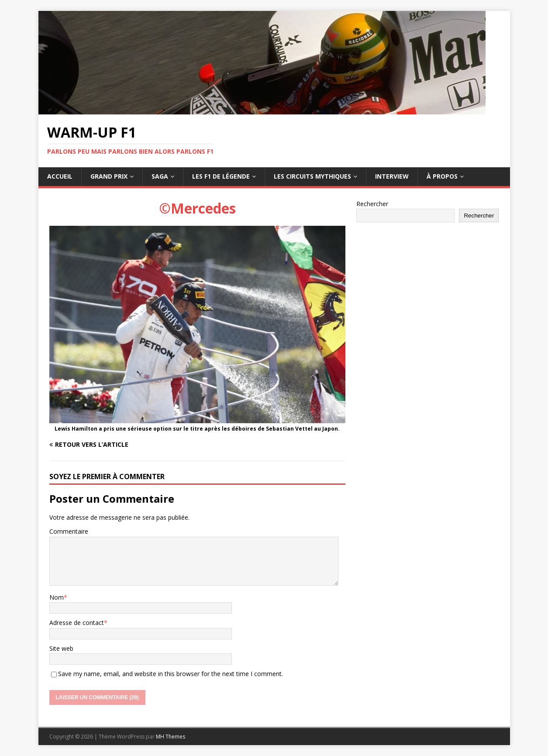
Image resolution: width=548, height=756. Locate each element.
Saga (160, 176)
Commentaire (69, 531)
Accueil (60, 176)
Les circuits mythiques (312, 176)
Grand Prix (109, 176)
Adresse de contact (77, 623)
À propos (442, 176)
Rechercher (372, 204)
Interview (392, 176)
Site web (61, 648)
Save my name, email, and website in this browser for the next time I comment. (171, 674)
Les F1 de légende (221, 176)
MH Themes (171, 737)
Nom (57, 597)
